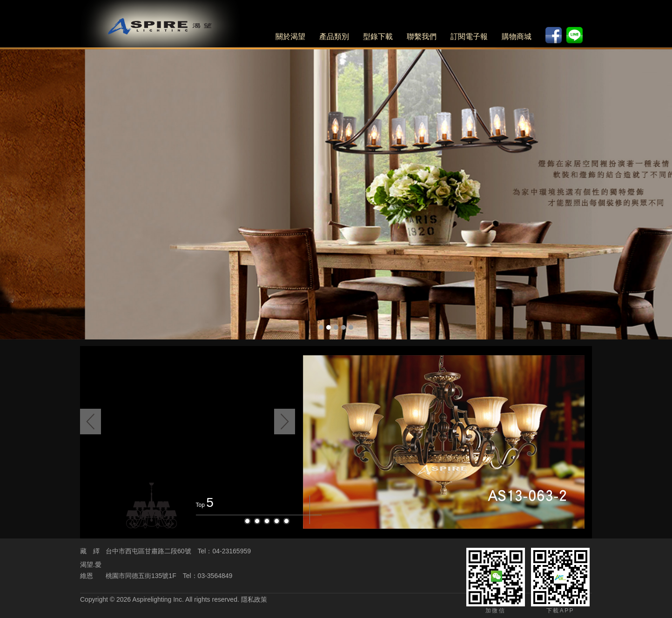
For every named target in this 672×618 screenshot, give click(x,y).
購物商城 (517, 37)
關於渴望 (290, 37)
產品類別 (334, 37)
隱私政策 (254, 599)
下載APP (560, 581)
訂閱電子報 (469, 37)
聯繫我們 (422, 37)
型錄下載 (378, 37)
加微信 (496, 581)
